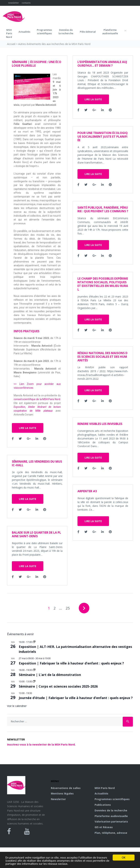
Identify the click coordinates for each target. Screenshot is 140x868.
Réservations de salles (66, 788)
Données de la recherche (111, 810)
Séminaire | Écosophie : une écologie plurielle (37, 64)
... (125, 30)
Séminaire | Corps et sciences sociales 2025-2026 (58, 686)
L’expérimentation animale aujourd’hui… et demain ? (102, 64)
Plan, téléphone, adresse (111, 833)
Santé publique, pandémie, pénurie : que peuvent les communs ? (103, 209)
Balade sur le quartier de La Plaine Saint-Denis (36, 534)
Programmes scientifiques (44, 32)
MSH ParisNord (9, 33)
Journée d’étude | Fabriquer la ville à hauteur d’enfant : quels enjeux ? (76, 698)
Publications (103, 805)
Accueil (11, 44)
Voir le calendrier (17, 706)
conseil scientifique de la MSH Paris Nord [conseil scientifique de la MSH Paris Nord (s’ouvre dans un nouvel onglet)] (37, 399)
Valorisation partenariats (111, 821)
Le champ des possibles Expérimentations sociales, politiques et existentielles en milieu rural (103, 284)
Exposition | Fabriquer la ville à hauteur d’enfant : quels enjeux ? (71, 663)
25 (68, 608)
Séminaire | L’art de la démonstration (50, 675)
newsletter (14, 3)
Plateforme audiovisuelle (111, 816)
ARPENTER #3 (87, 491)
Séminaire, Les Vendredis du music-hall (37, 463)
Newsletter (58, 799)
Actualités (24, 32)
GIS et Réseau (104, 827)
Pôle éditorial (88, 32)
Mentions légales (62, 793)
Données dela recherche (66, 32)
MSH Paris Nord (105, 788)
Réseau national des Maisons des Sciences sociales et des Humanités (102, 357)
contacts (26, 3)
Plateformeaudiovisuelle (110, 32)
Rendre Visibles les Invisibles (100, 424)
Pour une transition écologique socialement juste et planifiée (103, 137)
